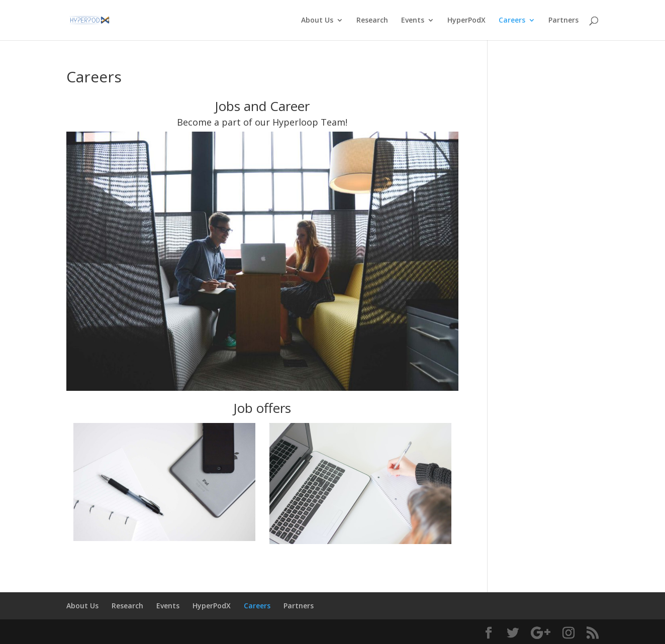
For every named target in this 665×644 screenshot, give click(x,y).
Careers (512, 21)
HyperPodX (466, 21)
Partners (563, 21)
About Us (317, 21)
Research (372, 21)
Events (413, 21)
